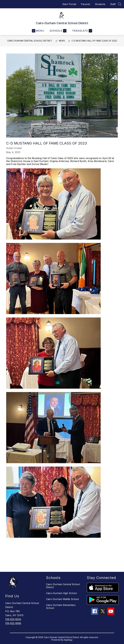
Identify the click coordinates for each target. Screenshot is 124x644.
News (62, 41)
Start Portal (69, 4)
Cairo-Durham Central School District (30, 41)
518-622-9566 (13, 623)
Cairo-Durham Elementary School (61, 607)
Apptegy (68, 640)
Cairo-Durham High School (61, 593)
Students (100, 4)
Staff (113, 4)
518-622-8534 (13, 619)
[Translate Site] (82, 31)
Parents (86, 4)
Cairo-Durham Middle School (62, 599)
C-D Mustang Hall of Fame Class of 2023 (94, 41)
